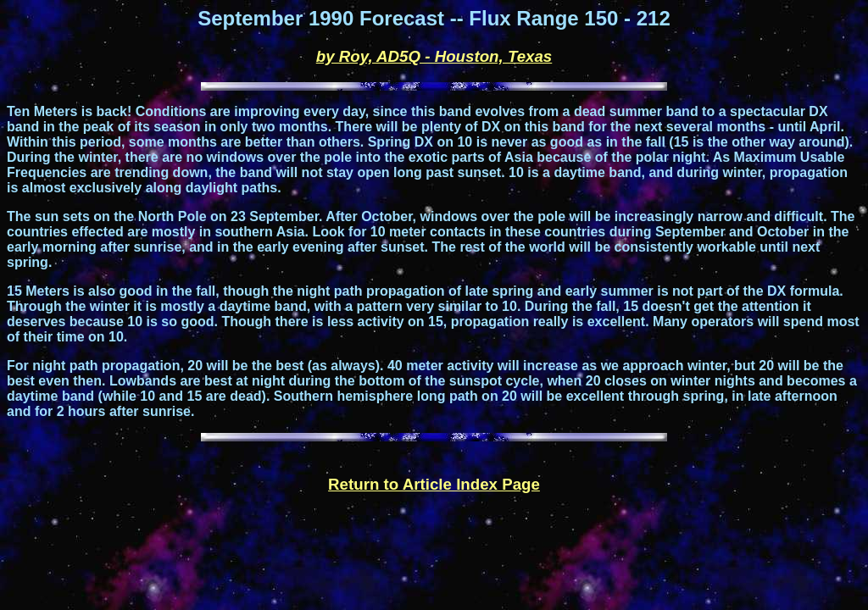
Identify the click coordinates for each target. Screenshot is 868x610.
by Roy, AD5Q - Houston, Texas (434, 56)
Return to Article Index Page (434, 484)
